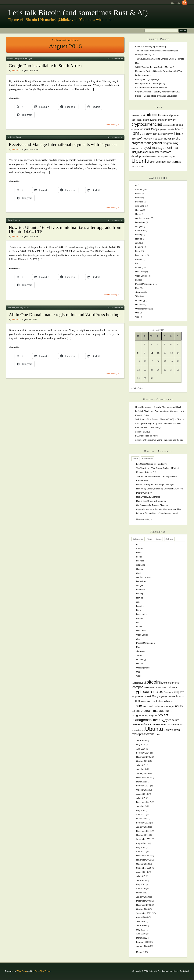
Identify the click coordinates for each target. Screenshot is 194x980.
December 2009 (144, 901)
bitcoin (138, 194)
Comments (148, 459)
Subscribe (179, 3)
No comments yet (115, 58)
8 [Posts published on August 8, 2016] (138, 353)
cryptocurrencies (143, 218)
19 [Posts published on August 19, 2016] (165, 361)
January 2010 (142, 897)
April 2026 (141, 749)
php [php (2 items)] (178, 139)
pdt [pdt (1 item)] (174, 139)
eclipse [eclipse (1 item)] (135, 129)
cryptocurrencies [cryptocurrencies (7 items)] (147, 124)
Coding (138, 210)
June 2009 (141, 926)
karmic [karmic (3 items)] (150, 134)
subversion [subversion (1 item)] (152, 157)
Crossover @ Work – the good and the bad (164, 440)
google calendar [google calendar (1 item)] (167, 129)
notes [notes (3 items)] (168, 138)
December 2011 (144, 831)
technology (140, 300)
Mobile (138, 267)
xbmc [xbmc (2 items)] (142, 166)
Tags (150, 539)
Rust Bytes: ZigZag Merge (147, 79)
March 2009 (142, 938)
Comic (138, 214)
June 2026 (141, 740)
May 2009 (141, 930)
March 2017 (142, 782)
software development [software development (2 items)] (154, 724)
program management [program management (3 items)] (147, 143)
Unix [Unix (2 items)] (153, 162)
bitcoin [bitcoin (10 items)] (152, 115)
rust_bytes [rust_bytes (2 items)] (138, 152)
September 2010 (144, 868)
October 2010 (142, 864)
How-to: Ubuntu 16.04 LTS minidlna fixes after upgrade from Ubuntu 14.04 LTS (65, 229)
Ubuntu (16, 220)
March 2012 (142, 819)
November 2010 (144, 860)
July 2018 (141, 765)
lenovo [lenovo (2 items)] (169, 134)
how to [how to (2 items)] (179, 129)
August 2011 (142, 843)
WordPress (22, 971)
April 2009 (141, 934)
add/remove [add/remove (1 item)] (137, 116)
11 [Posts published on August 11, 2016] (158, 353)
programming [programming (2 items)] (170, 143)
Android (11, 58)
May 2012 (141, 810)
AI (136, 185)
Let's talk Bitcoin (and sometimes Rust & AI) (78, 13)
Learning (139, 247)
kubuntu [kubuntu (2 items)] (160, 134)
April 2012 (141, 815)
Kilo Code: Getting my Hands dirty (151, 47)
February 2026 (143, 753)
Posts (135, 459)
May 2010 (141, 884)
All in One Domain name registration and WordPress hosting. (65, 315)
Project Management (145, 284)
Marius (15, 71)
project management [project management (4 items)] (156, 148)
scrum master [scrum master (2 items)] (152, 152)
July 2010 (141, 876)
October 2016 (142, 790)
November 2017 (144, 778)
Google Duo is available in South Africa (45, 66)
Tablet (138, 296)
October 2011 (142, 835)
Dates (159, 539)
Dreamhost (140, 222)
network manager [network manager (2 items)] (153, 139)
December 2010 (144, 856)
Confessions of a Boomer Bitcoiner (151, 88)
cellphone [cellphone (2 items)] (173, 115)
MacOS (139, 259)
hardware (140, 230)
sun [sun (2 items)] (160, 156)
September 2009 (144, 913)
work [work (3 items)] (135, 166)
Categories (138, 539)
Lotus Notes (141, 255)
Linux (9, 220)
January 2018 (142, 773)
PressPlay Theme (43, 971)
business (11, 137)
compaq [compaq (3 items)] (137, 120)
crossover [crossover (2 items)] (149, 120)
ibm (137, 243)
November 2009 (144, 905)
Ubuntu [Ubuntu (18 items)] (140, 161)
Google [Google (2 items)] (155, 129)
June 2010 (141, 880)
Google (29, 58)
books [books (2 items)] (163, 115)
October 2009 (142, 909)
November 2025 (144, 757)
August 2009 (142, 917)
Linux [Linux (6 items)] (179, 134)
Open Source (141, 276)
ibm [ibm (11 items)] (135, 133)
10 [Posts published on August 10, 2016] (152, 353)
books (138, 198)
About (147, 432)
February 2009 (143, 942)
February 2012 (143, 823)
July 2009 (141, 921)
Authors (169, 539)
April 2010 (141, 889)
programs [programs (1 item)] (136, 148)
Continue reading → (111, 124)
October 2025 (142, 761)
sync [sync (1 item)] (173, 157)
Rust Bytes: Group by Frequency (150, 84)
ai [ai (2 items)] (144, 115)
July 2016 (141, 798)
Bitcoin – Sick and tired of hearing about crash (156, 96)
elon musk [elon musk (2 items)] (144, 129)
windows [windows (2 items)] (161, 162)
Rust (137, 288)
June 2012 (141, 806)
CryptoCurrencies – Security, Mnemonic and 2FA (158, 92)
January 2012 (142, 827)
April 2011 (141, 851)
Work (19, 137)
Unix (137, 313)
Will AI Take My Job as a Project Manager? (155, 67)
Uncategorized (142, 309)
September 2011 (144, 839)
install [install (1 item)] (142, 134)
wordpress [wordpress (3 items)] (174, 162)
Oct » (140, 388)
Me (137, 263)
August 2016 (142, 794)
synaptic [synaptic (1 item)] (166, 157)
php (137, 280)
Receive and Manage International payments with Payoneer (63, 144)
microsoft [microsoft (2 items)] (137, 139)
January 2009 (142, 946)
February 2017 (143, 786)
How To (139, 239)
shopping (139, 292)
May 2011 (141, 847)
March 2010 (142, 893)
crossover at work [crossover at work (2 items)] (166, 120)
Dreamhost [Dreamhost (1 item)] (168, 125)
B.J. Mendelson (142, 436)
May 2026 (141, 745)
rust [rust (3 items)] (175, 148)
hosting (20, 307)
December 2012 (144, 802)
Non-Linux (140, 272)
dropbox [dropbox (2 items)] (178, 125)
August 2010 (142, 872)
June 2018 (141, 769)
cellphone (20, 58)
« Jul (134, 388)
